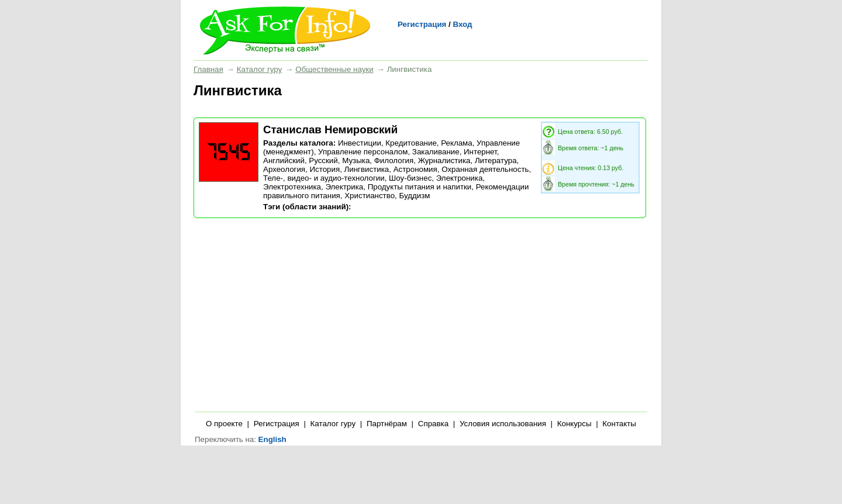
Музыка (356, 160)
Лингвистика (367, 169)
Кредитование (411, 143)
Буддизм (414, 196)
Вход (462, 24)
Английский (284, 160)
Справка (433, 424)
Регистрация (422, 24)
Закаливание (436, 152)
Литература (496, 160)
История (325, 169)
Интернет (480, 152)
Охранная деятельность (485, 169)
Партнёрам (387, 424)
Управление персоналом (363, 152)
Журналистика (444, 160)
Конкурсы (574, 424)
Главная (208, 69)
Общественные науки (334, 69)
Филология (394, 160)
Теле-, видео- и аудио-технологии (324, 178)
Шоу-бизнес (410, 178)
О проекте (224, 424)
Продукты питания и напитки (420, 187)
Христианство (370, 196)
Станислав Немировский (330, 130)
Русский (323, 160)
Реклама (456, 143)
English (272, 439)
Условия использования (503, 424)
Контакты (619, 424)
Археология (284, 169)
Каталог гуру (259, 69)
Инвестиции (360, 143)
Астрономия (415, 169)
